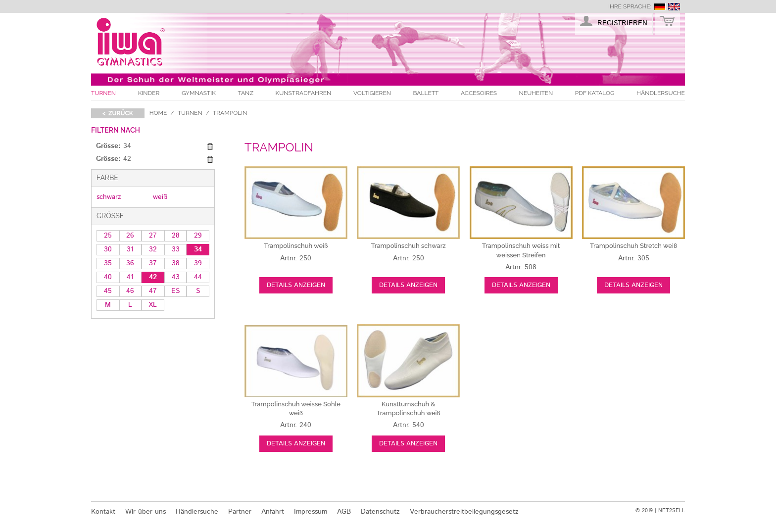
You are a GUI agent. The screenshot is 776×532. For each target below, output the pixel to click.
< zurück (118, 113)
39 (198, 263)
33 (176, 249)
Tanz (246, 93)
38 (176, 263)
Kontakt (103, 512)
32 (153, 249)
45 (108, 291)
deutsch (660, 7)
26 (130, 236)
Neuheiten (536, 93)
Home (158, 113)
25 (108, 236)
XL (153, 305)
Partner (240, 512)
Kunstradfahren (304, 93)
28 (176, 236)
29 (198, 236)
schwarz (109, 197)
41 (130, 277)
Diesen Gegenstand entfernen (210, 146)
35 (108, 263)
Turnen (103, 93)
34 (198, 249)
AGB (344, 512)
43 (176, 277)
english (674, 7)
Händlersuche (661, 93)
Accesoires (479, 93)
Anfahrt (273, 512)
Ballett (426, 93)
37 (153, 263)
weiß (160, 197)
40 (108, 277)
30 (108, 249)
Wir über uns (145, 512)
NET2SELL (672, 511)
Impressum (311, 512)
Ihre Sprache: (630, 6)
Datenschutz (380, 512)
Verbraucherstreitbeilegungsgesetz (464, 512)
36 (130, 263)
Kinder (149, 93)
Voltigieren (372, 93)
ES (175, 291)
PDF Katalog (595, 93)
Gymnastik (199, 93)
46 (130, 291)
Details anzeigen (296, 285)
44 (198, 277)
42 (153, 277)
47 (153, 291)
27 (153, 236)
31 (130, 249)
